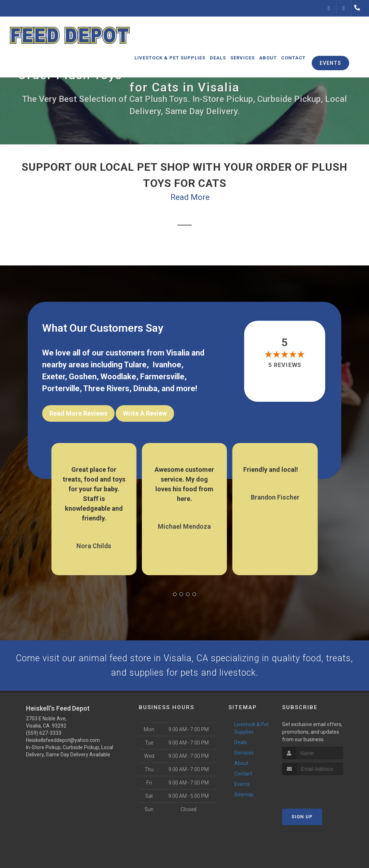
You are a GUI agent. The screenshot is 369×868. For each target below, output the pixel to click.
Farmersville (162, 377)
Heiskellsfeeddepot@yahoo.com (63, 743)
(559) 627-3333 (44, 735)
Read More (190, 197)
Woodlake (118, 377)
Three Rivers (106, 388)
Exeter (54, 377)
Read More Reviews (78, 413)
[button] (175, 591)
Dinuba (145, 388)
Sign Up (302, 819)
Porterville (61, 388)
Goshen (83, 377)
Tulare (135, 365)
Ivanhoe (167, 365)
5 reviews (284, 365)
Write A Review (145, 413)
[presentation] (321, 791)
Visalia (178, 353)
